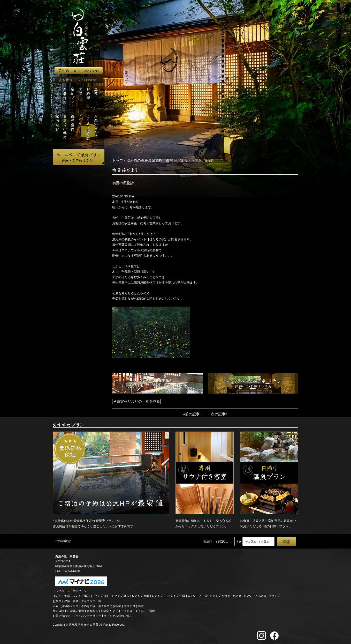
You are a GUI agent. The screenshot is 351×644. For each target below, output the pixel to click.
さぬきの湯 (88, 605)
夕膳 (67, 600)
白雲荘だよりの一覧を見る (135, 401)
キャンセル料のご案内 (118, 615)
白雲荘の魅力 (75, 610)
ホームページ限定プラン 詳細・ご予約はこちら (79, 157)
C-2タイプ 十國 (175, 595)
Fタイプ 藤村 (101, 595)
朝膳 (75, 600)
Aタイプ (275, 595)
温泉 (56, 605)
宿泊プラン (80, 590)
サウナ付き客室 (134, 605)
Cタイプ (157, 595)
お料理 (57, 600)
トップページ (61, 590)
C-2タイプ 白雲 (198, 595)
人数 (239, 541)
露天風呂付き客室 (110, 605)
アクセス (127, 610)
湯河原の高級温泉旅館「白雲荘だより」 (153, 160)
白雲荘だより (110, 610)
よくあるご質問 (145, 610)
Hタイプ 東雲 (61, 595)
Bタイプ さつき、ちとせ (226, 595)
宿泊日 (208, 540)
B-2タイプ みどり (255, 595)
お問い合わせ (61, 615)
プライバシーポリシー (87, 615)
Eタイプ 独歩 (121, 595)
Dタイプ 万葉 (141, 595)
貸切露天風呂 (70, 605)
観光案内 (93, 610)
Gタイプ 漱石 (81, 595)
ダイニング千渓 (91, 600)
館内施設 (58, 610)
